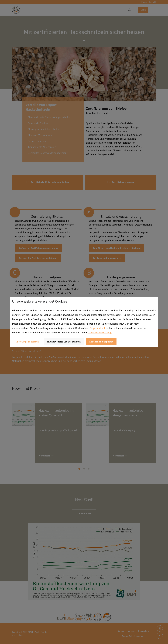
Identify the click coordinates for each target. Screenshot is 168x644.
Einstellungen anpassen (27, 342)
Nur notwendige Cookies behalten (64, 342)
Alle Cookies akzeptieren (101, 342)
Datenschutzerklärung (100, 333)
